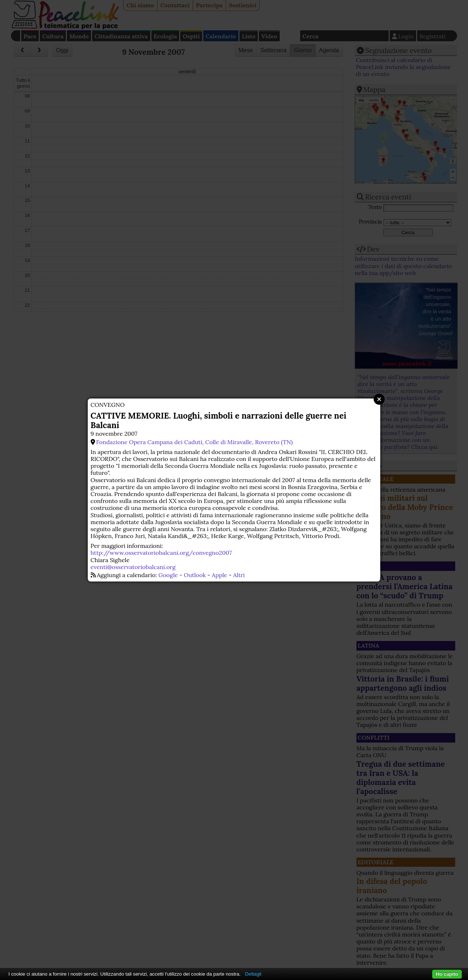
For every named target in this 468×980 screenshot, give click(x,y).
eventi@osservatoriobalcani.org (133, 567)
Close (379, 399)
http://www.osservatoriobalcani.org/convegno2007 (161, 553)
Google (168, 575)
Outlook (195, 575)
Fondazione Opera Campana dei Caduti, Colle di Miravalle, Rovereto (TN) (195, 442)
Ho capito (447, 974)
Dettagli (253, 974)
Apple (219, 575)
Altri (239, 575)
